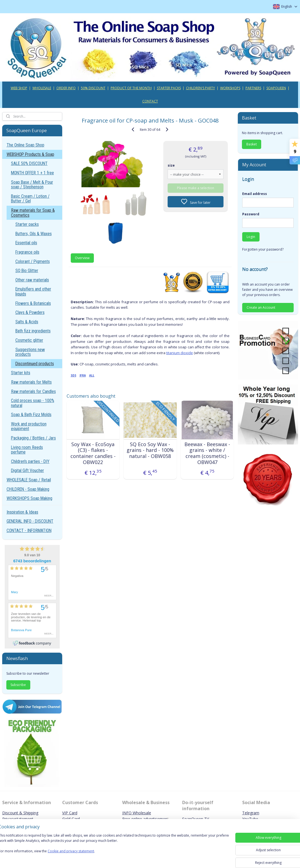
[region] (114, 847)
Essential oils (26, 243)
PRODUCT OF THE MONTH (131, 88)
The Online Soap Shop (25, 145)
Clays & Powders (30, 312)
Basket (252, 144)
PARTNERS (253, 88)
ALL (92, 375)
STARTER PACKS (169, 88)
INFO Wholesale (137, 813)
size (171, 165)
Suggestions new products (30, 352)
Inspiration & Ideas (22, 512)
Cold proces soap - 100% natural (33, 403)
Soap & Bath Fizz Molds (31, 415)
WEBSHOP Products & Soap (30, 154)
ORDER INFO (66, 88)
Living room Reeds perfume (27, 450)
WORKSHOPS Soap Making (29, 498)
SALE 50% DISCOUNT (29, 163)
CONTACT (150, 101)
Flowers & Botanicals (33, 303)
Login (251, 237)
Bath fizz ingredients (33, 331)
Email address (255, 194)
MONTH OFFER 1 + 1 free (32, 173)
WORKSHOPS (230, 88)
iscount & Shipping (22, 813)
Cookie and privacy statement (79, 851)
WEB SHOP (19, 88)
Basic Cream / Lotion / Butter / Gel (30, 199)
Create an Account (261, 307)
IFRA (82, 375)
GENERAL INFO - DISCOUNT (30, 521)
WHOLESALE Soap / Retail (29, 480)
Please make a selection (196, 188)
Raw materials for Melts (31, 382)
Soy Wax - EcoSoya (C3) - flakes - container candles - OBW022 (93, 453)
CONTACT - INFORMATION (29, 531)
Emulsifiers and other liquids (33, 291)
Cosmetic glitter (29, 340)
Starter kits (21, 373)
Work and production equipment (29, 426)
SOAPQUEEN (276, 88)
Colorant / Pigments (33, 261)
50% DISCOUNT (93, 88)
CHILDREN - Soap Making (28, 489)
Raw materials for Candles (33, 391)
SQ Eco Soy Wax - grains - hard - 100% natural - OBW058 (150, 450)
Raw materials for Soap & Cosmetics (33, 213)
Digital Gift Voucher (28, 470)
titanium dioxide (179, 353)
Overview (82, 258)
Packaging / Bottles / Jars (33, 438)
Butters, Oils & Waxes (34, 234)
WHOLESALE (42, 88)
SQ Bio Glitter (27, 271)
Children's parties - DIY (30, 461)
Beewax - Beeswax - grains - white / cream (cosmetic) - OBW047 (207, 453)
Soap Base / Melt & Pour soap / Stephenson (32, 185)
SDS (73, 375)
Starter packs (27, 224)
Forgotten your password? (263, 249)
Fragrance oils (27, 252)
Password (251, 214)
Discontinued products (35, 364)
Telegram (251, 813)
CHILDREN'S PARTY (201, 88)
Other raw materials (32, 280)
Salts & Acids (27, 322)
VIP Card (70, 813)
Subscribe (18, 685)
